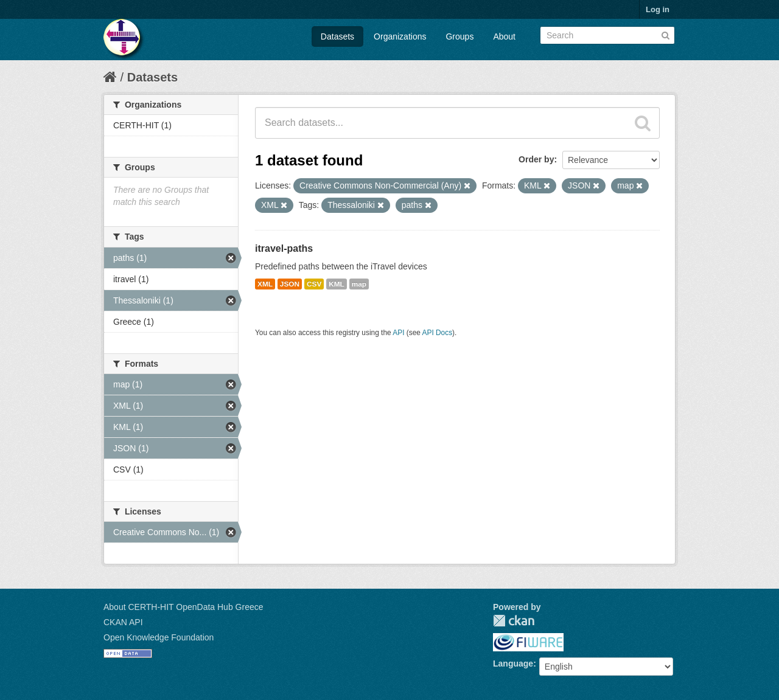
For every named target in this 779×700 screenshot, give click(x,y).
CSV (314, 284)
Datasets (337, 36)
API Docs (438, 333)
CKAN (514, 621)
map (359, 284)
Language (513, 664)
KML (337, 284)
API (398, 333)
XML (265, 284)
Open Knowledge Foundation (159, 637)
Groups (459, 36)
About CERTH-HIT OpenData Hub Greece (183, 607)
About (504, 36)
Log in (658, 9)
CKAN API (123, 622)
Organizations (400, 36)
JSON (290, 284)
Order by (536, 159)
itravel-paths (284, 248)
